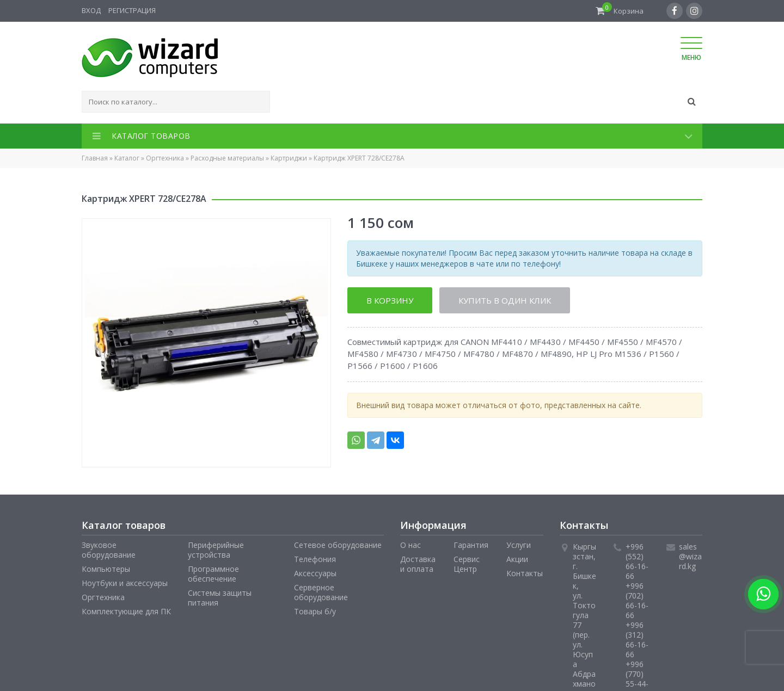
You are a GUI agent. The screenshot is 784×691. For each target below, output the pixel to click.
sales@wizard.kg (690, 556)
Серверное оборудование (321, 592)
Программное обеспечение (213, 574)
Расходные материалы (227, 158)
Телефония (315, 559)
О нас (411, 545)
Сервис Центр (467, 564)
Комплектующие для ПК (126, 611)
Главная (95, 158)
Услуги (519, 545)
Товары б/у (315, 611)
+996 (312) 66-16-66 (637, 640)
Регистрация (132, 10)
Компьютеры (106, 569)
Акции (517, 559)
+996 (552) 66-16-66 (637, 561)
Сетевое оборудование (338, 545)
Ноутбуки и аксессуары (125, 583)
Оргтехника (165, 158)
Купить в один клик (505, 300)
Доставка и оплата (418, 564)
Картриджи (289, 158)
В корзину (390, 300)
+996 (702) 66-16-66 (637, 600)
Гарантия (471, 545)
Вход (91, 10)
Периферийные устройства (216, 550)
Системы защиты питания (220, 598)
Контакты (525, 573)
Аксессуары (315, 573)
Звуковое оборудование (109, 550)
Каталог (127, 158)
